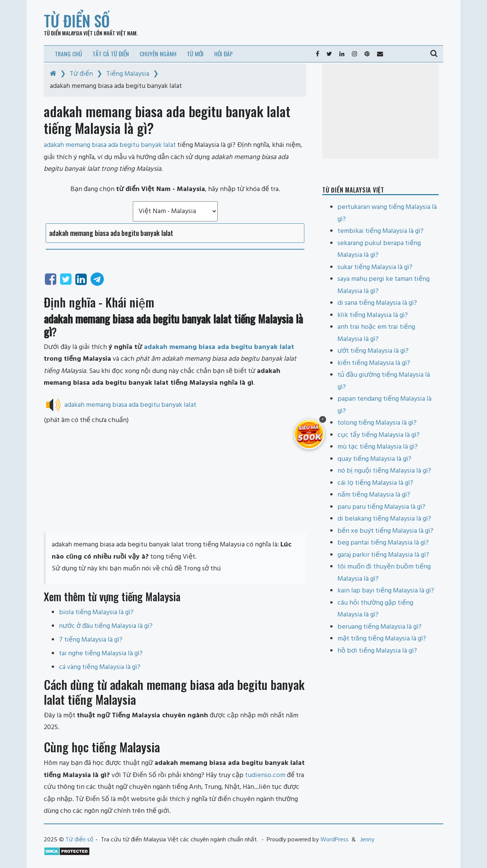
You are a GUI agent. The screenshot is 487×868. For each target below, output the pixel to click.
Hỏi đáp (224, 54)
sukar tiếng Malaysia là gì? (375, 267)
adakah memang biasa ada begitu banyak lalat (219, 347)
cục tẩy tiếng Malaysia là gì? (379, 435)
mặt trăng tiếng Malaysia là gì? (382, 639)
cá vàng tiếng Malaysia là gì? (100, 667)
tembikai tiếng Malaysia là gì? (380, 231)
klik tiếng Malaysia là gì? (373, 315)
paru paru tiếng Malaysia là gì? (381, 507)
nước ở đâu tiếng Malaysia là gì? (106, 626)
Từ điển (81, 74)
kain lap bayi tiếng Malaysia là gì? (386, 591)
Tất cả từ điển (111, 54)
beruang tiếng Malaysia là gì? (380, 627)
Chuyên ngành (158, 54)
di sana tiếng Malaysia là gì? (377, 303)
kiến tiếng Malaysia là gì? (374, 363)
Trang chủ (68, 54)
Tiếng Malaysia (128, 74)
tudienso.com (265, 775)
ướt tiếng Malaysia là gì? (373, 351)
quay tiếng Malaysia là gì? (374, 459)
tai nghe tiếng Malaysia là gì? (101, 654)
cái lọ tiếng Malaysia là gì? (375, 483)
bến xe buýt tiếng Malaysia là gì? (385, 531)
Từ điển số (77, 21)
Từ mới (195, 54)
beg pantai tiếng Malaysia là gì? (383, 543)
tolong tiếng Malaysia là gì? (377, 423)
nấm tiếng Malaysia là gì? (374, 495)
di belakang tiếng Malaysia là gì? (384, 519)
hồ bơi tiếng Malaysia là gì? (377, 651)
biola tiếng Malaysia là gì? (96, 612)
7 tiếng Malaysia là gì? (91, 640)
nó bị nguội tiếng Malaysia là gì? (384, 471)
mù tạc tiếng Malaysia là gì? (378, 447)
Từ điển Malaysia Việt (68, 33)
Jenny (367, 840)
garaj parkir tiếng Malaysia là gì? (383, 555)
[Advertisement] (175, 479)
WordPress (334, 840)
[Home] (53, 74)
